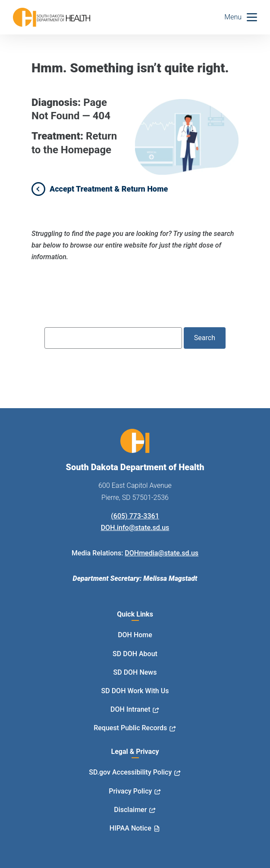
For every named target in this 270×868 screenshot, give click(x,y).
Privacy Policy (130, 791)
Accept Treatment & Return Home (109, 189)
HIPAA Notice (130, 828)
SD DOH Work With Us (135, 691)
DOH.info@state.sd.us (135, 528)
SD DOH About (135, 654)
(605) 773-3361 (135, 516)
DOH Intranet (130, 709)
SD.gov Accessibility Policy (130, 772)
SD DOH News (135, 672)
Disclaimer (130, 810)
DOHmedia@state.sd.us (162, 553)
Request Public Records (130, 728)
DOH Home (135, 635)
